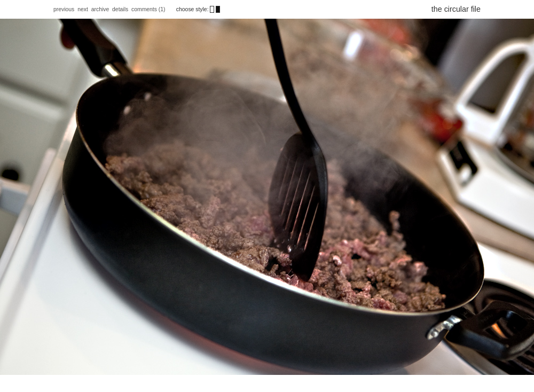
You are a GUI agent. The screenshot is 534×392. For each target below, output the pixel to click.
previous (64, 9)
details (120, 9)
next (83, 9)
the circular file (456, 9)
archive (100, 9)
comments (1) (149, 9)
